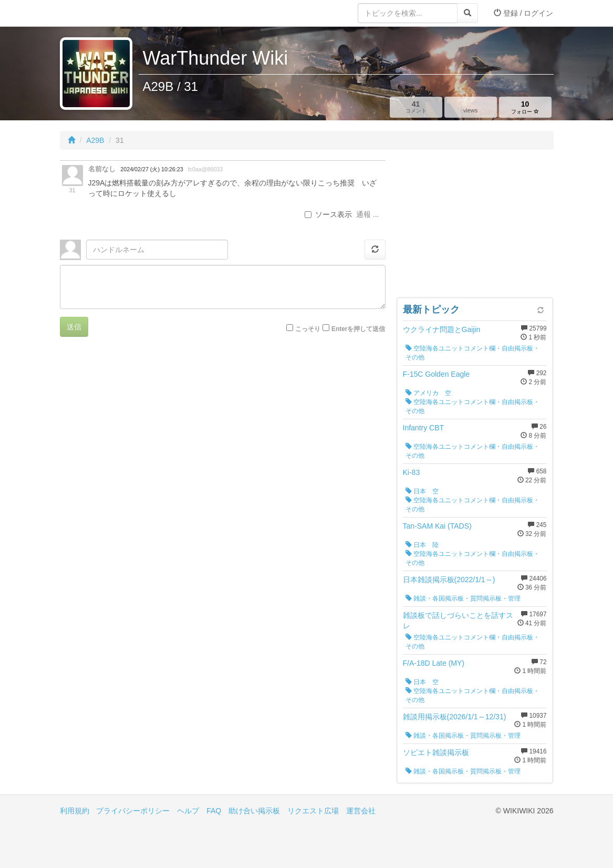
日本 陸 (422, 545)
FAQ (214, 811)
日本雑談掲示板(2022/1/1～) (449, 580)
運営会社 (361, 811)
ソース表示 (328, 214)
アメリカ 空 (428, 393)
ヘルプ (188, 811)
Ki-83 (412, 472)
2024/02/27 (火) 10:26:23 (152, 169)
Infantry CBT (424, 428)
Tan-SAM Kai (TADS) (437, 526)
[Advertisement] (475, 226)
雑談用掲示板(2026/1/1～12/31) (455, 717)
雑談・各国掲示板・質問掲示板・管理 (463, 598)
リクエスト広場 (313, 811)
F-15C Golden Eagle (437, 374)
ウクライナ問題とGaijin (442, 329)
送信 (74, 327)
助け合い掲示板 (254, 811)
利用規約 (75, 811)
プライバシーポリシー (133, 811)
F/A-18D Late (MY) (434, 663)
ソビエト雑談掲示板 (436, 752)
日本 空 (422, 491)
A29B (95, 140)
